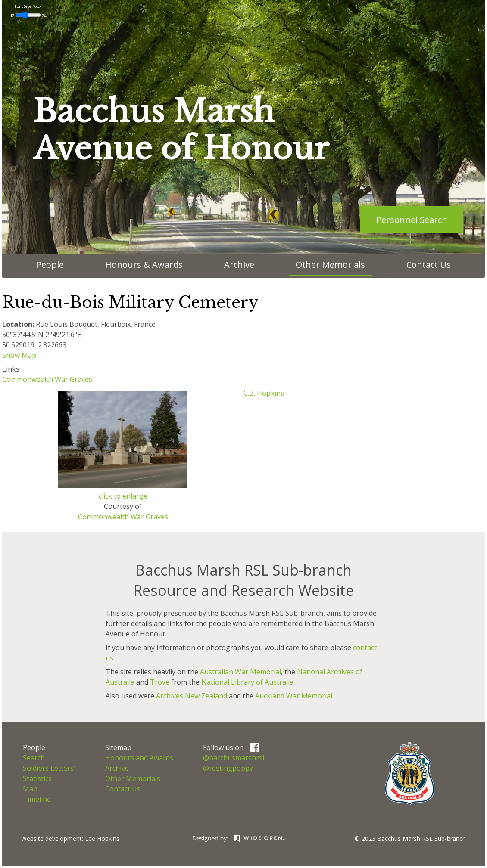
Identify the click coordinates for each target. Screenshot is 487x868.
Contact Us (429, 265)
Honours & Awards (144, 265)
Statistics (37, 778)
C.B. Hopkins (264, 393)
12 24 (28, 16)
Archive (239, 265)
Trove (160, 682)
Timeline (37, 799)
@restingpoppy (228, 768)
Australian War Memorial (240, 672)
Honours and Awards (139, 758)
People (50, 265)
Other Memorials (330, 265)
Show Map (19, 355)
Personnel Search (412, 220)
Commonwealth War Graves (47, 379)
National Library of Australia (247, 682)
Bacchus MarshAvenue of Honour (181, 130)
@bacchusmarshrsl (234, 758)
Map (30, 789)
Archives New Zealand (192, 696)
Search (34, 758)
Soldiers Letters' (49, 768)
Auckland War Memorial (294, 696)
